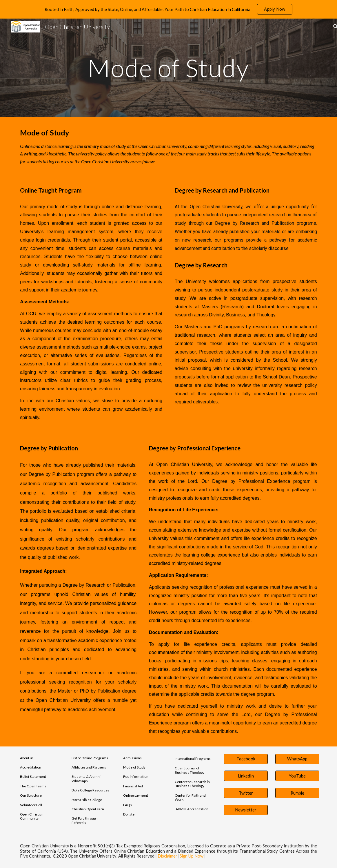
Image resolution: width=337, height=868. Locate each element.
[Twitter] (246, 793)
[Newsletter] (246, 810)
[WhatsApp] (297, 759)
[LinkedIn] (246, 776)
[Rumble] (297, 793)
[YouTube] (297, 776)
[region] (168, 9)
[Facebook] (246, 759)
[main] (168, 68)
